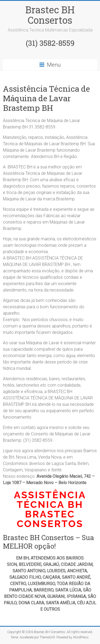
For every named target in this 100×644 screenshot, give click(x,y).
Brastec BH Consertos (50, 15)
